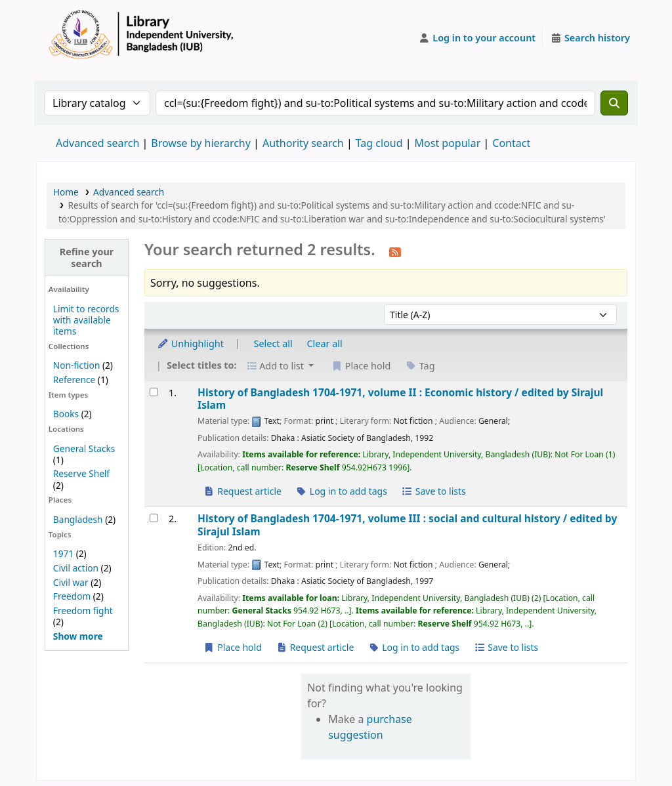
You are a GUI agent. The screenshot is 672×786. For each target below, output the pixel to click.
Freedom (72, 596)
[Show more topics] (78, 636)
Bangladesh (78, 519)
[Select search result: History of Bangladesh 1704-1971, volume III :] (154, 518)
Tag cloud (379, 143)
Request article (242, 491)
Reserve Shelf (81, 473)
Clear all (325, 343)
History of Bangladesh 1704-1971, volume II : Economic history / (400, 399)
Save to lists (434, 491)
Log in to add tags (342, 491)
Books (66, 414)
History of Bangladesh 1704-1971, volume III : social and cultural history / (407, 525)
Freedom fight (83, 610)
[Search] (614, 103)
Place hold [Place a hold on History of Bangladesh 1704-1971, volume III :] (233, 647)
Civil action (76, 568)
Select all (273, 343)
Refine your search (87, 257)
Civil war (71, 582)
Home (66, 192)
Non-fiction (77, 365)
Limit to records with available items (86, 320)
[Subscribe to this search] (395, 251)
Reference (74, 380)
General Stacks (84, 448)
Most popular (448, 143)
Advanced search (97, 143)
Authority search (303, 143)
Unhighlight (190, 343)
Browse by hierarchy (201, 143)
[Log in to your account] (477, 38)
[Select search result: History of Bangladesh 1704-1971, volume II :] (154, 392)
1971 (63, 553)
